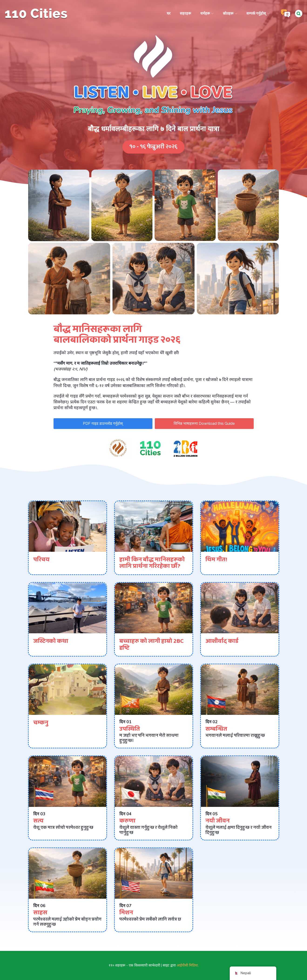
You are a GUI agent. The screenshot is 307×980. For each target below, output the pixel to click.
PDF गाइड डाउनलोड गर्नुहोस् (103, 423)
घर (168, 13)
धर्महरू (206, 13)
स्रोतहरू (230, 13)
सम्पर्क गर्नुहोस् (258, 13)
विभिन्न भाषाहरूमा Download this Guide (204, 423)
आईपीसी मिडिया (187, 965)
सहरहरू (185, 13)
